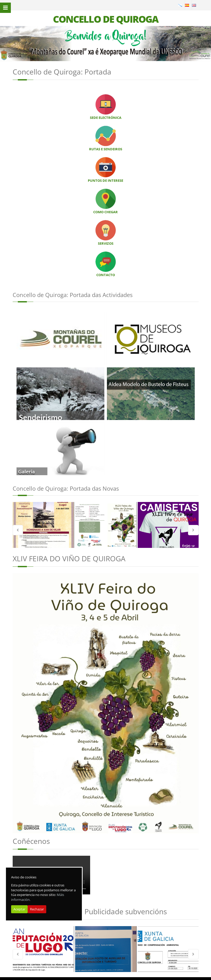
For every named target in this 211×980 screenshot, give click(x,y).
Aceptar (19, 909)
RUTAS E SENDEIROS (106, 149)
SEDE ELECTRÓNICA (106, 118)
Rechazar (37, 909)
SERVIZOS (106, 243)
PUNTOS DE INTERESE (106, 180)
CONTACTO (106, 275)
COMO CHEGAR (106, 212)
